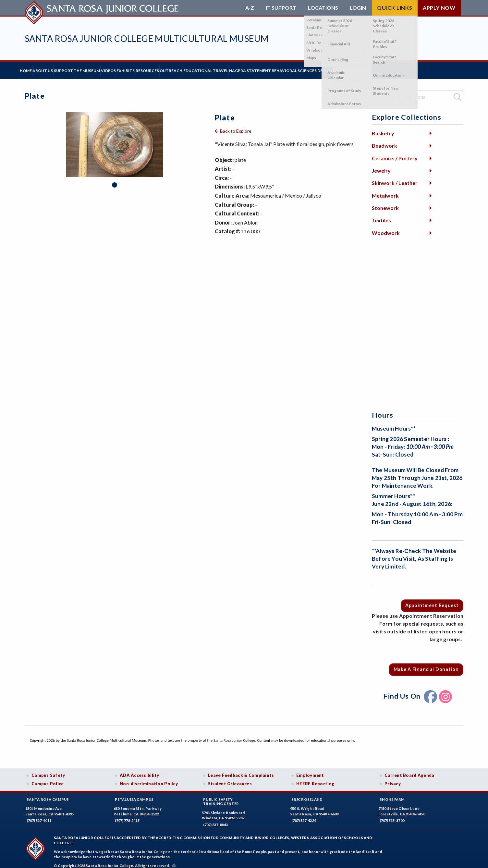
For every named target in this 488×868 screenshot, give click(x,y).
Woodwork (386, 228)
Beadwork (384, 141)
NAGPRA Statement (334, 68)
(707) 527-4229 (304, 816)
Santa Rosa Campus (48, 795)
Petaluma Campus (134, 795)
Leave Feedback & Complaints (241, 770)
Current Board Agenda (409, 770)
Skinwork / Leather (395, 178)
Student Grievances (230, 779)
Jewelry (381, 166)
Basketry (383, 128)
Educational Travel (280, 68)
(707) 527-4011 (39, 816)
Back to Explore (236, 126)
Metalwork (385, 190)
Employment (310, 770)
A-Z (250, 8)
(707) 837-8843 (215, 820)
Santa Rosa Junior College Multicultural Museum (147, 38)
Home (31, 68)
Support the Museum (102, 68)
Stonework (385, 203)
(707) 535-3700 (392, 816)
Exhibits (170, 68)
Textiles (381, 215)
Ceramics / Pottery (395, 153)
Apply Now (439, 8)
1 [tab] (115, 180)
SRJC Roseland (307, 795)
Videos (143, 68)
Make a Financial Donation (426, 664)
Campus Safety (48, 770)
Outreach (235, 68)
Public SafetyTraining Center (221, 797)
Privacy (393, 779)
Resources (201, 68)
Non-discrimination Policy (149, 779)
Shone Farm (392, 795)
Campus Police (48, 779)
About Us (58, 68)
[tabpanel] (115, 140)
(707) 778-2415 (127, 816)
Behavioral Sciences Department (402, 68)
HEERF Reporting (315, 779)
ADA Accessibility (140, 770)
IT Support (281, 8)
